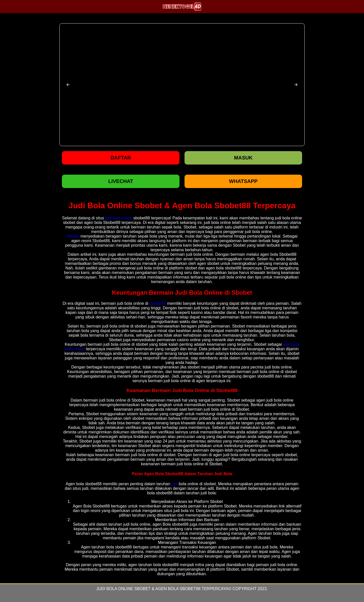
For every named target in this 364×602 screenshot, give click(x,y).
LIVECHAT (121, 181)
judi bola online (119, 218)
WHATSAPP (243, 181)
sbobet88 (158, 303)
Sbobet (73, 236)
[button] (68, 85)
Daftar (121, 158)
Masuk (243, 158)
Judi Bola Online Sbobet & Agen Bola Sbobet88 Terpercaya (162, 589)
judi (175, 484)
